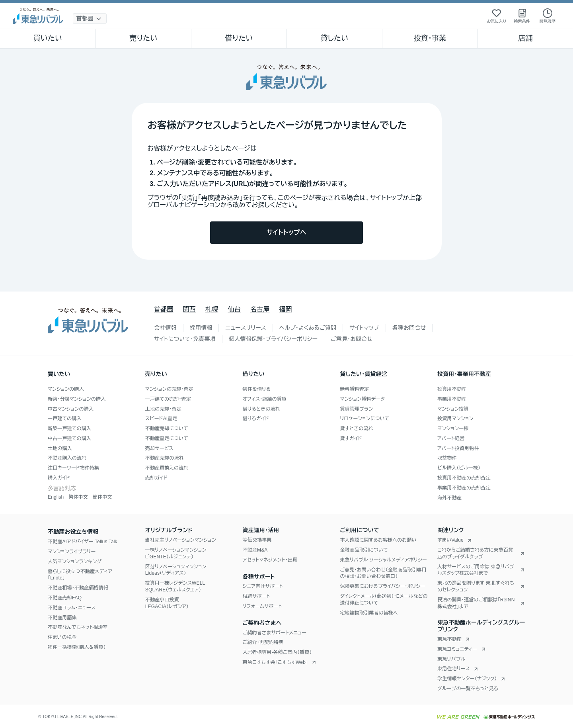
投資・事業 (430, 38)
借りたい (239, 38)
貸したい (335, 38)
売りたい (143, 38)
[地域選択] (90, 19)
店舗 (525, 38)
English (56, 497)
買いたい (48, 38)
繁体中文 (78, 497)
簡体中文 (102, 497)
